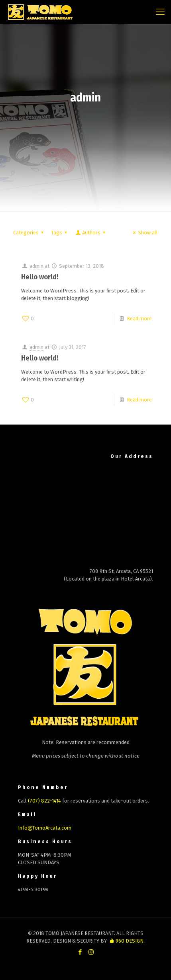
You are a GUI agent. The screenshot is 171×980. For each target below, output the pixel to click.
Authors (91, 233)
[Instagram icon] (91, 952)
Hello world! (40, 277)
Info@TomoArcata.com (45, 828)
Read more (139, 319)
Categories (29, 233)
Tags (60, 233)
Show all (144, 233)
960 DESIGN (126, 941)
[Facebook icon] (80, 952)
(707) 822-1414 (44, 801)
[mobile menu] (160, 12)
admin (36, 266)
